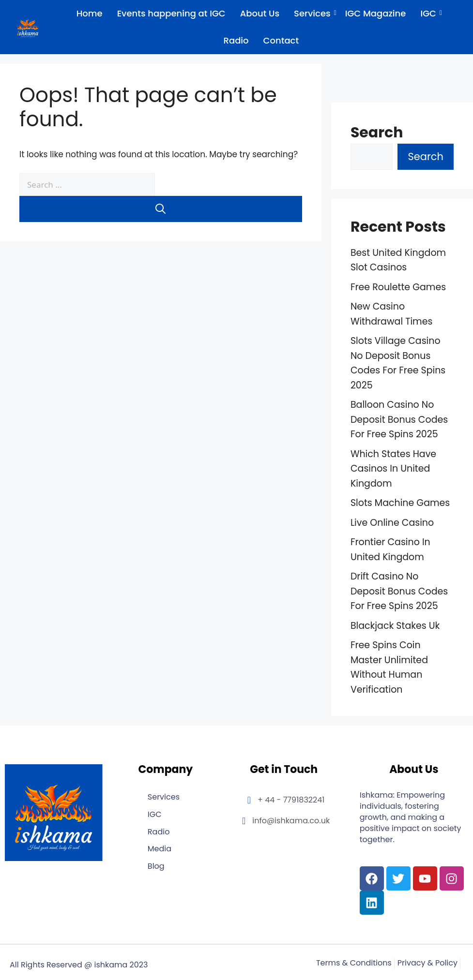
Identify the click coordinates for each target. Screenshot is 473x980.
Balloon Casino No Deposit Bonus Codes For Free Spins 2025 (399, 419)
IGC (429, 13)
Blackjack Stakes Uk (395, 626)
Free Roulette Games (398, 287)
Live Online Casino (392, 523)
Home (90, 13)
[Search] (161, 209)
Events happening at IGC (171, 13)
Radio (236, 40)
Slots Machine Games (400, 503)
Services (313, 13)
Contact (281, 40)
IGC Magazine (376, 13)
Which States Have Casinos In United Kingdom (393, 469)
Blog (156, 867)
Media (160, 849)
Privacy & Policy (427, 963)
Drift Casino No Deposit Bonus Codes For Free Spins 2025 (399, 591)
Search (377, 133)
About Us (260, 13)
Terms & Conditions (354, 963)
